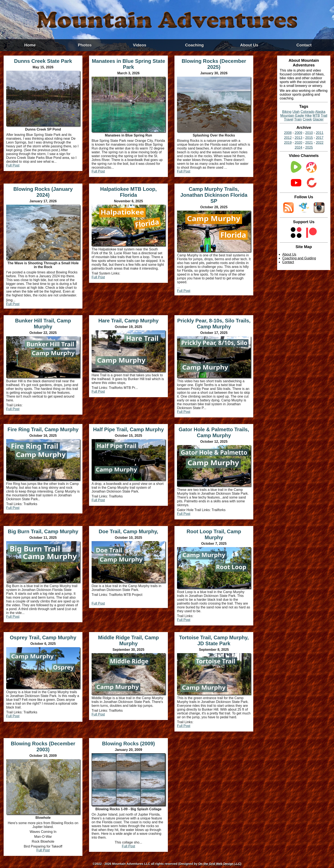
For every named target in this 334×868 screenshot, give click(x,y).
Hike (308, 116)
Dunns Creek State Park (43, 61)
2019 (288, 143)
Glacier (318, 119)
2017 (320, 138)
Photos (85, 45)
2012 (288, 138)
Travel (289, 119)
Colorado (307, 112)
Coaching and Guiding (299, 258)
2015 (309, 138)
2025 (309, 147)
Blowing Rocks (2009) (128, 744)
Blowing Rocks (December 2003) (43, 747)
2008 (288, 133)
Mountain (287, 116)
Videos (140, 45)
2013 (298, 138)
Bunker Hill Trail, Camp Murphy (43, 324)
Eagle (300, 116)
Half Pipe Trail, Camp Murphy (128, 429)
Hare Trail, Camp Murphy (129, 321)
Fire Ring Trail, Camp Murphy (43, 429)
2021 (309, 143)
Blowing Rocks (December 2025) (214, 64)
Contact (304, 45)
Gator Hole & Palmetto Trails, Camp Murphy (214, 432)
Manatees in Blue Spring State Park (128, 64)
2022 (320, 143)
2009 (298, 133)
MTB (316, 116)
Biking (287, 112)
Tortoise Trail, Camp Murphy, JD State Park (214, 640)
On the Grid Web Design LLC (219, 864)
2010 (309, 133)
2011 (320, 133)
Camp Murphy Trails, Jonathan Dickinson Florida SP (214, 195)
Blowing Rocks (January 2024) (43, 192)
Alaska (320, 112)
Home (30, 45)
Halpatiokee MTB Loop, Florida (128, 192)
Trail (324, 116)
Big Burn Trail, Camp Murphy (43, 531)
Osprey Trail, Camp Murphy (43, 637)
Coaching (194, 45)
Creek (307, 119)
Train (298, 119)
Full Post (13, 165)
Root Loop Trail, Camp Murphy (214, 534)
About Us (249, 45)
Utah (296, 112)
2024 (298, 147)
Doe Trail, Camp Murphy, (128, 531)
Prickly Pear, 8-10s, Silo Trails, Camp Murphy (214, 324)
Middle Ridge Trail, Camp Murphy (128, 640)
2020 (298, 143)
